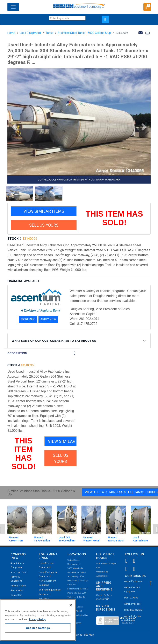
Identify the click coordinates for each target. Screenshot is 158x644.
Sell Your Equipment (50, 590)
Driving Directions (106, 608)
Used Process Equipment (46, 565)
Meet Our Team (19, 572)
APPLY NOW (48, 319)
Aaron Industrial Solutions (133, 618)
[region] (38, 620)
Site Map (89, 635)
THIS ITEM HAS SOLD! (114, 218)
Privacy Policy (18, 586)
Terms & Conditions (16, 579)
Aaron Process (132, 604)
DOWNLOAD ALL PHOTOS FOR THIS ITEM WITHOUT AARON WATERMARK (79, 180)
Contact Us (16, 595)
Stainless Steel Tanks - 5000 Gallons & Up (84, 33)
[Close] (71, 605)
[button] (13, 127)
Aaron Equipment (134, 581)
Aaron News (17, 590)
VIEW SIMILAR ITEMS (44, 211)
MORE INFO (28, 319)
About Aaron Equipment (17, 565)
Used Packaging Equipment (48, 574)
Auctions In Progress (45, 597)
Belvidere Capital (133, 610)
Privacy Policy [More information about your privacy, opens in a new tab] (37, 619)
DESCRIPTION (17, 353)
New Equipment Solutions (47, 583)
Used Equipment (30, 33)
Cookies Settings (38, 628)
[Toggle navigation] (13, 7)
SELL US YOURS (44, 225)
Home (11, 33)
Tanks (49, 33)
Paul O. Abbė (131, 598)
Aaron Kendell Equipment (132, 590)
